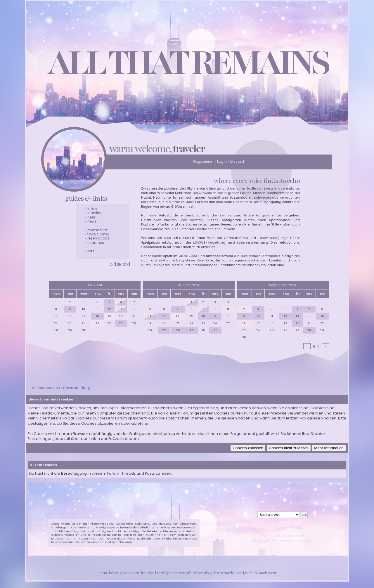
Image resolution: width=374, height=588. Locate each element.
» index (91, 209)
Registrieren (203, 161)
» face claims (97, 234)
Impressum (284, 540)
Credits (304, 540)
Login (222, 161)
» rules (90, 217)
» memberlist (96, 230)
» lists (90, 251)
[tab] (314, 346)
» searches (94, 243)
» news (91, 221)
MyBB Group (293, 536)
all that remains (46, 388)
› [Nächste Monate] (325, 346)
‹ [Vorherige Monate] (307, 346)
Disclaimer (261, 540)
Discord (237, 161)
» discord (120, 264)
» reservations (97, 238)
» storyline (93, 213)
